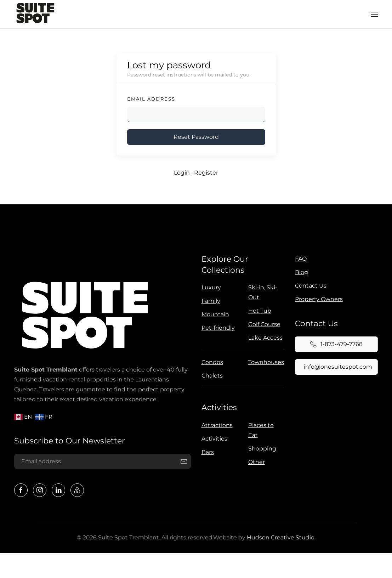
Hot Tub (259, 311)
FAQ (301, 259)
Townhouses (265, 362)
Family (210, 301)
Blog (302, 272)
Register (206, 173)
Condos (211, 362)
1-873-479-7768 (335, 344)
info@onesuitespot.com (337, 367)
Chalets (211, 376)
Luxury (210, 287)
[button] (374, 14)
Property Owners (319, 299)
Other (255, 462)
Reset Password (196, 137)
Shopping (261, 449)
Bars (206, 452)
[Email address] (102, 461)
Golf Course (263, 324)
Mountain (214, 314)
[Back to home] (35, 14)
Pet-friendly (217, 328)
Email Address (151, 99)
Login (182, 173)
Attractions (216, 425)
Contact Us (311, 286)
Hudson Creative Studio (279, 537)
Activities (218, 407)
